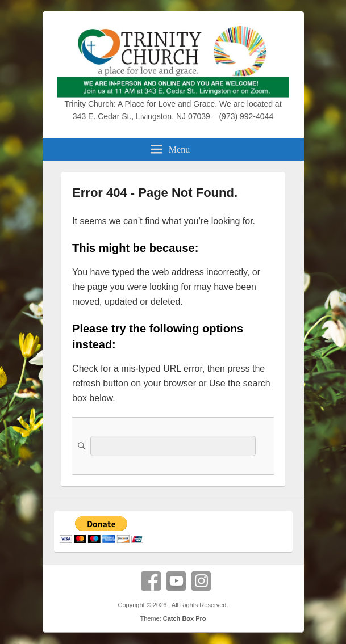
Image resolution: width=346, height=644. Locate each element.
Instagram (201, 581)
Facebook (151, 581)
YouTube (176, 581)
